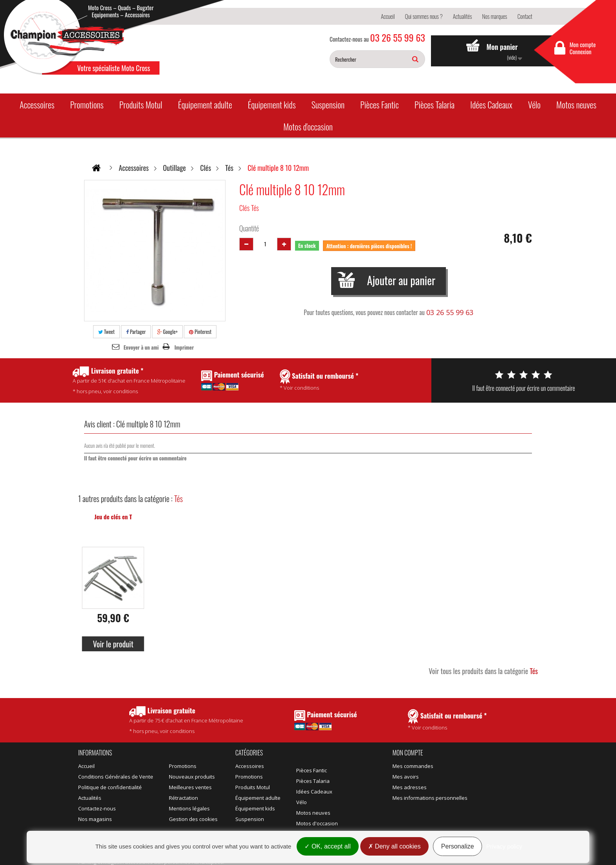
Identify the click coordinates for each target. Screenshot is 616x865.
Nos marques (495, 16)
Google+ (168, 332)
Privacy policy (504, 846)
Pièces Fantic (379, 104)
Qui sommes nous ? (424, 16)
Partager (136, 332)
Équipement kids (272, 104)
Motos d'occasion (308, 126)
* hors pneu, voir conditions (186, 720)
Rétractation (183, 798)
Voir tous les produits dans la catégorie (483, 671)
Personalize (458, 846)
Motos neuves (576, 104)
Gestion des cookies (193, 819)
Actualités (463, 16)
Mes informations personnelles (430, 798)
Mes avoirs (406, 777)
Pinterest (200, 332)
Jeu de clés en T (113, 517)
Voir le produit (113, 644)
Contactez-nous (97, 808)
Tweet (106, 332)
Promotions (87, 104)
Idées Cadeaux (491, 104)
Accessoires (37, 104)
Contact (525, 16)
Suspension (328, 104)
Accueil (388, 16)
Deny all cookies (394, 846)
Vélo (534, 104)
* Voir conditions (447, 720)
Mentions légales (189, 808)
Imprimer (184, 347)
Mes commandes (413, 766)
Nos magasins (95, 819)
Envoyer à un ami (141, 347)
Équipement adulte (205, 104)
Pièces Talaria (434, 104)
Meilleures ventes (190, 787)
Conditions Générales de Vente (116, 777)
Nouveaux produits (192, 777)
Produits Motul (141, 104)
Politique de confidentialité (110, 787)
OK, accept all (327, 846)
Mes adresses (410, 787)
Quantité (249, 228)
